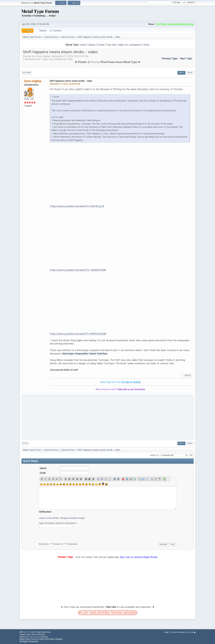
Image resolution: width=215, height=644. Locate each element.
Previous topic (170, 59)
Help (166, 632)
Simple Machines (43, 632)
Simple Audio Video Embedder (32, 634)
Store (146, 45)
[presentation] (61, 535)
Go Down (26, 73)
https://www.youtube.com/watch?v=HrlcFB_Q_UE (77, 206)
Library (92, 45)
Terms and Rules (178, 632)
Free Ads (111, 45)
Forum (101, 45)
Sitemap (44, 637)
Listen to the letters (49, 518)
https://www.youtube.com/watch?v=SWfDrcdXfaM (78, 334)
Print (190, 73)
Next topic (186, 59)
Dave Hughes (33, 81)
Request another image (73, 518)
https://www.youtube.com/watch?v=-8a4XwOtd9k (78, 270)
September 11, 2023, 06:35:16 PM (65, 84)
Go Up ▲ (192, 632)
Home (83, 45)
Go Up (25, 443)
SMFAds (23, 637)
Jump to (154, 455)
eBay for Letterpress (130, 45)
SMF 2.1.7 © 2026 (27, 632)
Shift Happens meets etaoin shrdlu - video (71, 81)
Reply (181, 73)
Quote (186, 376)
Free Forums (34, 637)
